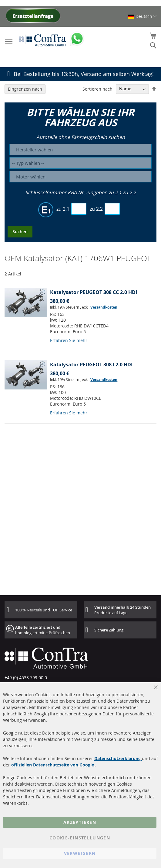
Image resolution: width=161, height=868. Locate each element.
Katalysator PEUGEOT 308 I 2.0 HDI (91, 365)
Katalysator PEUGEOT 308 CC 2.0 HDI (94, 292)
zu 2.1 (63, 209)
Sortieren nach (97, 89)
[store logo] (42, 40)
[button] (142, 16)
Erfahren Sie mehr (69, 340)
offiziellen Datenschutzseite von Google (53, 765)
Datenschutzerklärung (118, 758)
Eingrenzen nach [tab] (25, 89)
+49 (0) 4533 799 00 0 (26, 678)
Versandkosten (104, 307)
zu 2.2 (96, 209)
